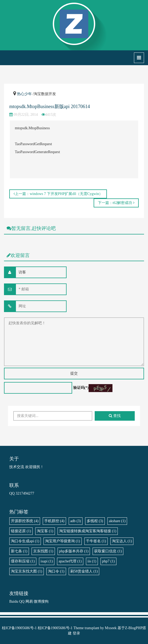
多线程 (95, 521)
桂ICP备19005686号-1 (19, 628)
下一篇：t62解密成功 (116, 203)
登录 (76, 633)
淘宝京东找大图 (27, 571)
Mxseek (111, 628)
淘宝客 (45, 531)
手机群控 (54, 521)
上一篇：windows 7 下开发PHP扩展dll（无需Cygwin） (58, 194)
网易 (29, 601)
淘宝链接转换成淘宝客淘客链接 (88, 531)
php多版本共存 (74, 551)
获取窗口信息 (108, 551)
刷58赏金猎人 (84, 571)
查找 (115, 416)
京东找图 (43, 551)
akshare (117, 521)
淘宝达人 (122, 541)
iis (92, 561)
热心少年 (24, 94)
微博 (37, 601)
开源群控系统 (25, 521)
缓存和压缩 (23, 561)
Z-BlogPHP (134, 628)
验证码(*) (81, 388)
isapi (47, 561)
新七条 (19, 551)
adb (76, 521)
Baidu (14, 601)
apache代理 (70, 561)
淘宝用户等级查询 (63, 541)
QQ (22, 601)
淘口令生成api (25, 541)
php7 (108, 561)
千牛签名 (96, 541)
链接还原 (21, 531)
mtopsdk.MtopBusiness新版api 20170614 (50, 106)
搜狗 (45, 601)
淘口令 (56, 571)
